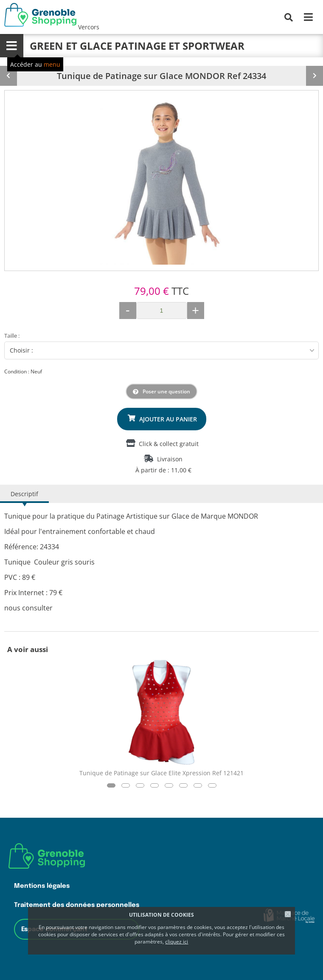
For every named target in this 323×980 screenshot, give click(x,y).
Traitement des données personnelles (77, 905)
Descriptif (24, 494)
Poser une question (166, 391)
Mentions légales (42, 886)
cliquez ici (177, 942)
